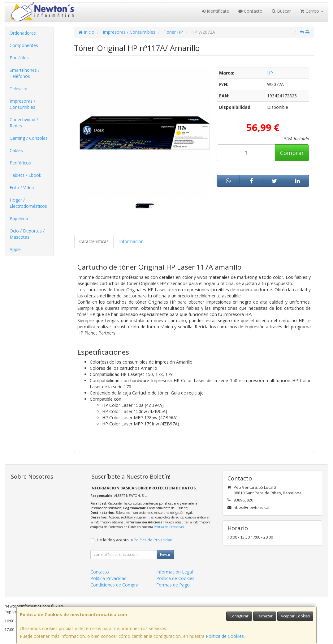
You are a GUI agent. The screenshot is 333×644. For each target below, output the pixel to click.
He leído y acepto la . (135, 540)
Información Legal (175, 572)
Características (94, 241)
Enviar (165, 554)
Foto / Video (22, 188)
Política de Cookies (225, 636)
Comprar (292, 153)
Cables (16, 150)
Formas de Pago (173, 585)
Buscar (281, 11)
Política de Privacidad (169, 527)
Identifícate (215, 11)
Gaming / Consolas (29, 138)
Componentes (24, 45)
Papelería (19, 218)
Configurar (239, 616)
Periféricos (20, 163)
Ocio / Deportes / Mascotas (27, 234)
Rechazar (265, 616)
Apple (15, 249)
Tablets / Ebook (25, 175)
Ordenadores (23, 33)
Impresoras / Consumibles (22, 104)
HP (270, 73)
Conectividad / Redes (24, 123)
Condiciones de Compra (114, 585)
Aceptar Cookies (295, 616)
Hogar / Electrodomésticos (28, 203)
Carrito (312, 11)
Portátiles (19, 58)
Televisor (19, 89)
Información (131, 241)
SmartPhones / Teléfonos (25, 73)
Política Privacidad (108, 578)
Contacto (250, 11)
